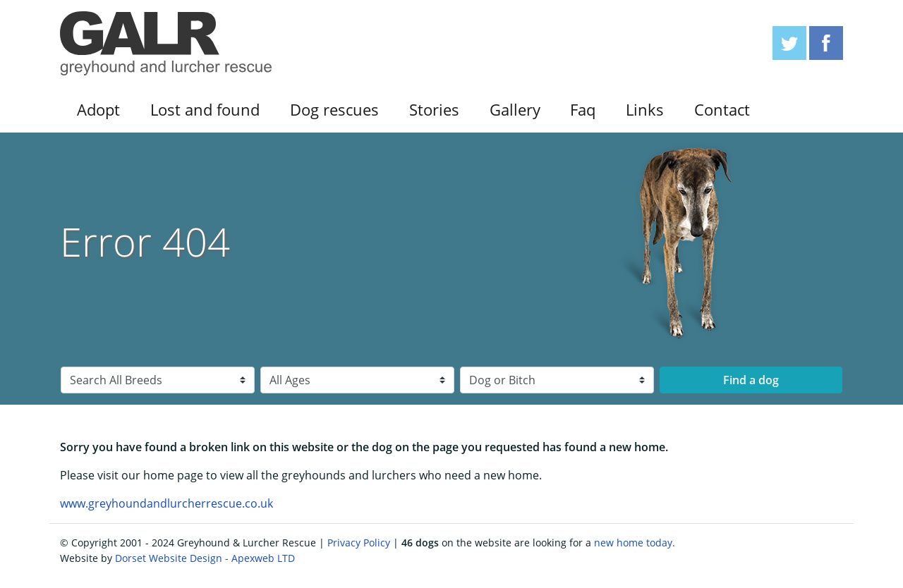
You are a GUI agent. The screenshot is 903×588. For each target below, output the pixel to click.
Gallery (515, 110)
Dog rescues (334, 110)
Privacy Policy (359, 543)
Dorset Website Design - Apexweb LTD (205, 558)
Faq (583, 110)
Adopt (98, 110)
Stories (434, 110)
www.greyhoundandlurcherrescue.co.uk (166, 503)
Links (645, 110)
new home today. (635, 543)
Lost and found (205, 110)
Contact (722, 110)
